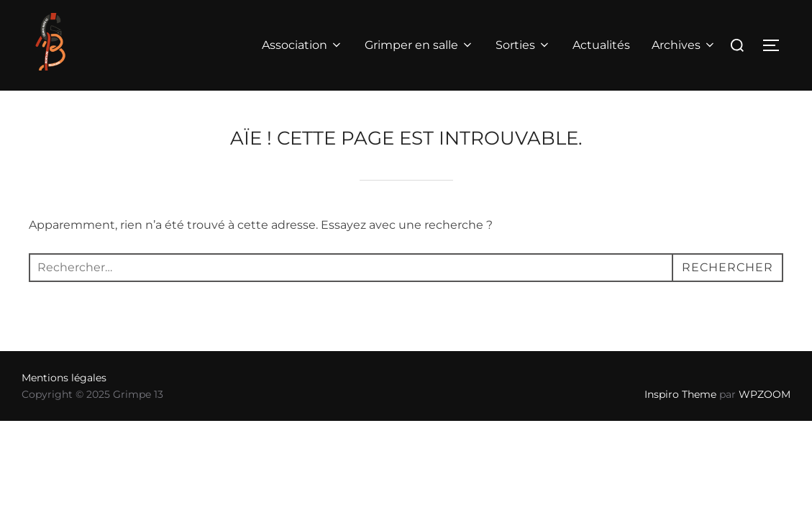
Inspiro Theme (680, 394)
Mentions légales (64, 378)
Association (302, 45)
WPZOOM (765, 394)
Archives (684, 45)
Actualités (601, 45)
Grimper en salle (419, 45)
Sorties (523, 45)
